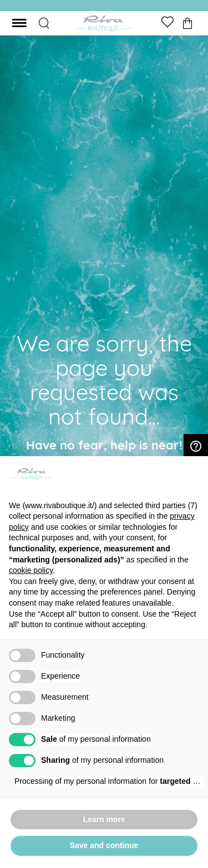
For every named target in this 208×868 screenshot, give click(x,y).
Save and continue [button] (104, 845)
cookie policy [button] (31, 570)
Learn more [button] (104, 819)
